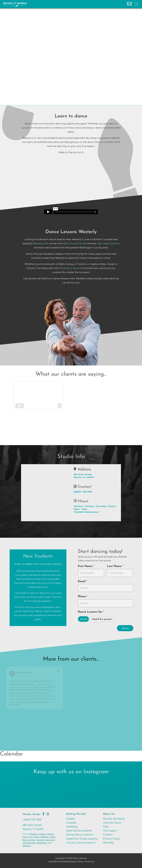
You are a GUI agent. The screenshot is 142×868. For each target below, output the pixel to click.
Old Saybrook (29, 843)
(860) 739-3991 (83, 492)
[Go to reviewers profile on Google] (16, 674)
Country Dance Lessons (81, 843)
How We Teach (112, 823)
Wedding (72, 827)
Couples (71, 823)
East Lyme (28, 837)
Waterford (42, 843)
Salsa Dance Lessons (79, 831)
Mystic (52, 837)
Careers (108, 834)
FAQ (106, 827)
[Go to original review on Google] (62, 673)
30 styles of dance (70, 268)
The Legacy (110, 831)
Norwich (40, 840)
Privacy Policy (111, 839)
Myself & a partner (102, 619)
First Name (86, 566)
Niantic (34, 834)
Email (82, 581)
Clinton (50, 834)
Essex (36, 837)
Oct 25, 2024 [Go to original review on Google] (26, 675)
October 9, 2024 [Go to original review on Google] (85, 675)
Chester (42, 834)
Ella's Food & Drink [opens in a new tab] (74, 243)
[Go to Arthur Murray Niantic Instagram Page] (48, 814)
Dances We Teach (114, 819)
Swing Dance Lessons (80, 834)
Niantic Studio (31, 814)
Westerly (27, 846)
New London (29, 840)
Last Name (115, 566)
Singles (71, 819)
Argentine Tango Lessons (82, 839)
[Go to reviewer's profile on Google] (74, 674)
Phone (82, 597)
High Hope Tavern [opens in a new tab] (107, 243)
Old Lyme (50, 840)
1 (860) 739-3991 (32, 820)
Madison (44, 837)
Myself (83, 619)
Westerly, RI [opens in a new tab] (40, 243)
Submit (125, 628)
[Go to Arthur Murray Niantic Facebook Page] (43, 814)
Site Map (108, 843)
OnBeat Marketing (85, 862)
